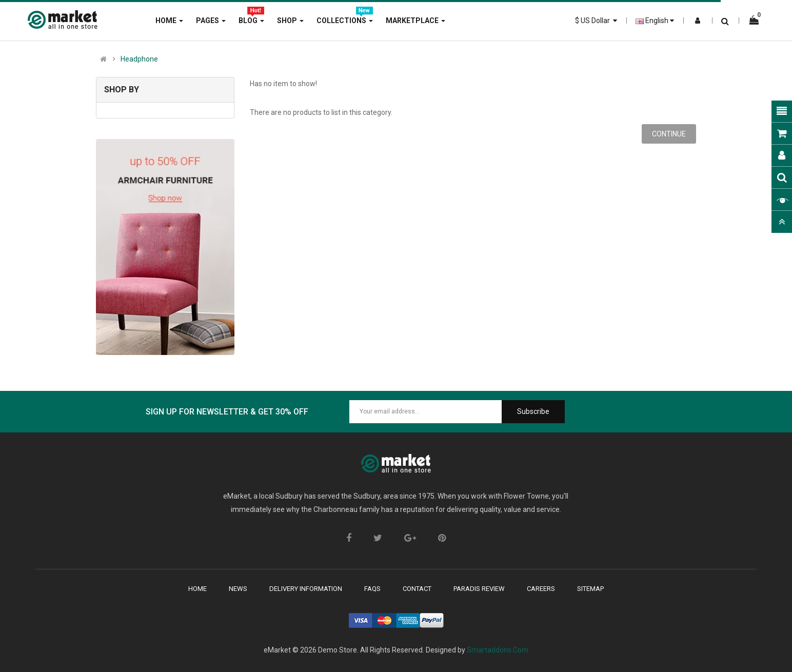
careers (541, 589)
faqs (372, 589)
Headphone (139, 59)
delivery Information (306, 589)
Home (197, 589)
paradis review (479, 589)
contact (417, 589)
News (238, 589)
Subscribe (533, 411)
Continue (669, 134)
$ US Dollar (596, 21)
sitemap (590, 589)
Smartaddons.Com (498, 650)
